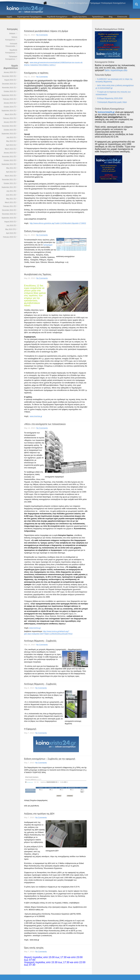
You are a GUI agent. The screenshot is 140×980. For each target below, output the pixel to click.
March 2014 (9, 114)
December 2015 (8, 84)
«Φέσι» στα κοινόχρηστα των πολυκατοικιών (45, 424)
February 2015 (8, 99)
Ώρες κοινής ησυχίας (34, 948)
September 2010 (7, 218)
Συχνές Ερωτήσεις (80, 17)
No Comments (42, 35)
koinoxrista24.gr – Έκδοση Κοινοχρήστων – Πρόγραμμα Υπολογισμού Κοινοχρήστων (89, 3)
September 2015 (7, 95)
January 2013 (8, 153)
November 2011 (8, 179)
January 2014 (8, 122)
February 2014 (8, 118)
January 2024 (8, 72)
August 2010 (9, 222)
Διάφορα (12, 33)
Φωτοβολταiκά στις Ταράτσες (38, 274)
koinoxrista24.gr (106, 112)
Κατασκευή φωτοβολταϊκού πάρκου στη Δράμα (46, 31)
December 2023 (8, 76)
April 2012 (10, 172)
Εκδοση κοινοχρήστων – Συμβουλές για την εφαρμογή (50, 759)
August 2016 (9, 80)
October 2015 (8, 91)
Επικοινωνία (122, 17)
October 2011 (8, 183)
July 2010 (10, 225)
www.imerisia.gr (36, 416)
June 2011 (10, 195)
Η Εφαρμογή (30, 729)
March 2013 (9, 149)
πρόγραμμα (48, 245)
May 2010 (9, 229)
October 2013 (8, 130)
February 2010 (8, 237)
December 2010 (8, 210)
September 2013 (7, 134)
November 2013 (8, 126)
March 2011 (9, 202)
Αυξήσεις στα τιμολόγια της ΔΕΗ (39, 814)
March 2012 (9, 176)
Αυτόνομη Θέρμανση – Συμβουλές (40, 641)
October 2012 (8, 160)
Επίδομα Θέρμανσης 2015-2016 (110, 98)
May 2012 (10, 168)
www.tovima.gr (35, 628)
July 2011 (10, 191)
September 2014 (7, 110)
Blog (110, 17)
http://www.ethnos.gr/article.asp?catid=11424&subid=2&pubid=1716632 (58, 223)
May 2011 (10, 199)
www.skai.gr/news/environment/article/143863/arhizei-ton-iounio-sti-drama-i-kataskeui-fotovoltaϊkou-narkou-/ (53, 64)
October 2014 (8, 107)
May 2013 (10, 141)
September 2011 (7, 187)
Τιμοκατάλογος (98, 17)
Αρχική (9, 17)
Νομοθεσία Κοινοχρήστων (57, 17)
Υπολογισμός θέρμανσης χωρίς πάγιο (112, 102)
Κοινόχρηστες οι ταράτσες (36, 73)
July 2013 (10, 137)
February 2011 (8, 206)
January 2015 (8, 103)
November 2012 (8, 156)
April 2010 (10, 233)
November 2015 (8, 87)
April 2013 (10, 145)
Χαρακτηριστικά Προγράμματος (29, 17)
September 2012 (7, 164)
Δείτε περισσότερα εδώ (116, 70)
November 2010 (8, 214)
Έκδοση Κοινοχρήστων (35, 231)
